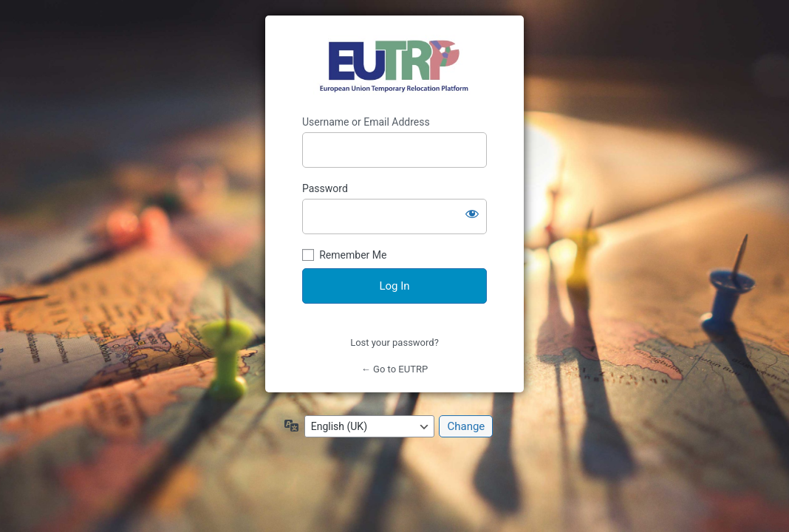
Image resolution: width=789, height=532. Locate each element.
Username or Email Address (366, 122)
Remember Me (353, 255)
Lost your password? (394, 342)
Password (325, 188)
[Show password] (472, 214)
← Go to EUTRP (394, 369)
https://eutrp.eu (395, 66)
